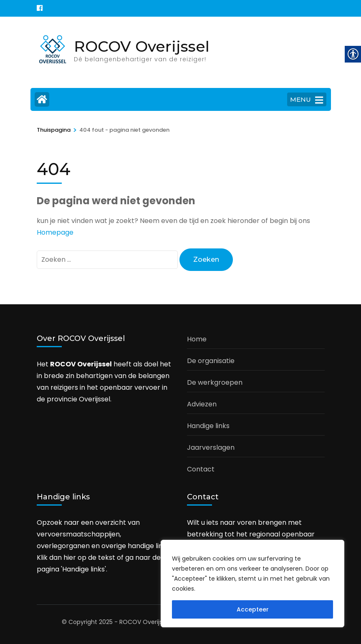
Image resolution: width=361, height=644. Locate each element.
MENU (307, 100)
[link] (40, 8)
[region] (252, 584)
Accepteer (253, 609)
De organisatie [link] (211, 361)
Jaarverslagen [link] (211, 447)
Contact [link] (201, 469)
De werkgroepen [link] (215, 382)
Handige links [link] (208, 426)
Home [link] (197, 339)
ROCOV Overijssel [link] (142, 46)
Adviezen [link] (202, 404)
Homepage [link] (55, 232)
